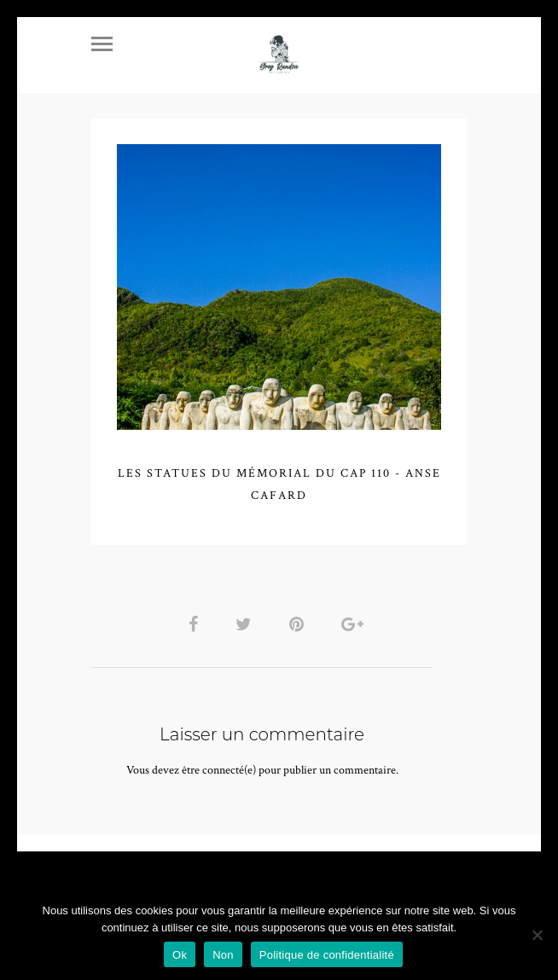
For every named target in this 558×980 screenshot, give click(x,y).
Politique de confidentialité (327, 955)
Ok (180, 955)
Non (223, 955)
